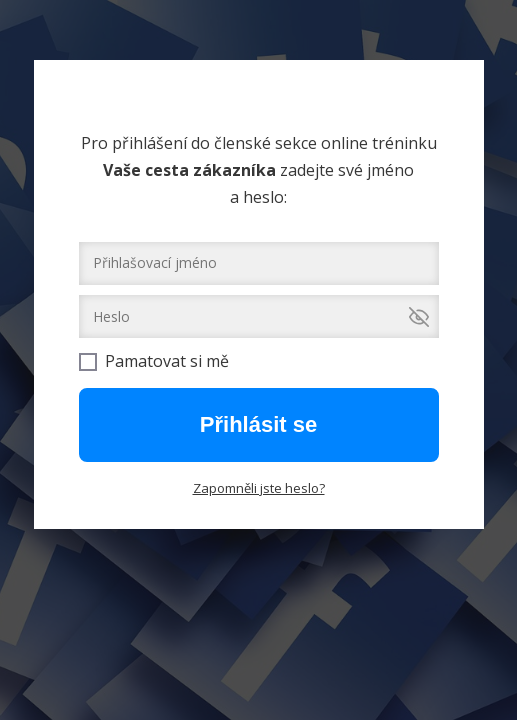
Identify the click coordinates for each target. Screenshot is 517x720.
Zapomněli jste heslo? (259, 488)
